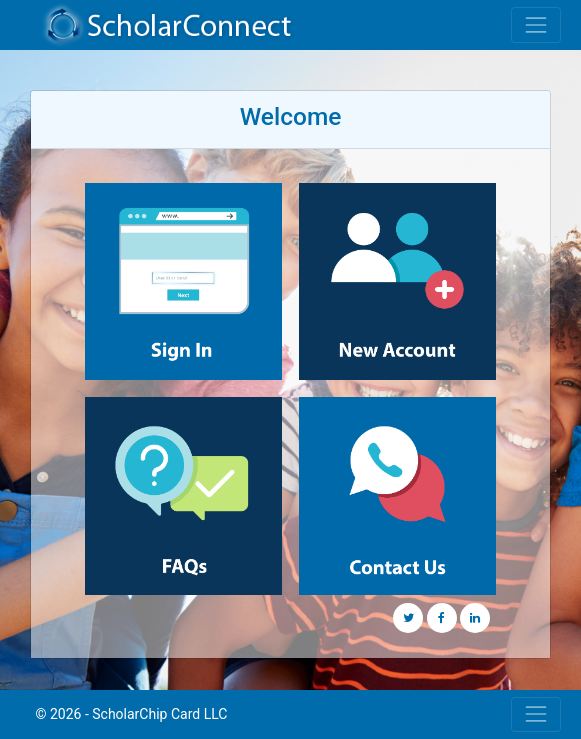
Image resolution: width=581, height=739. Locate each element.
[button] (408, 618)
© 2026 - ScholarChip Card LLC (132, 714)
